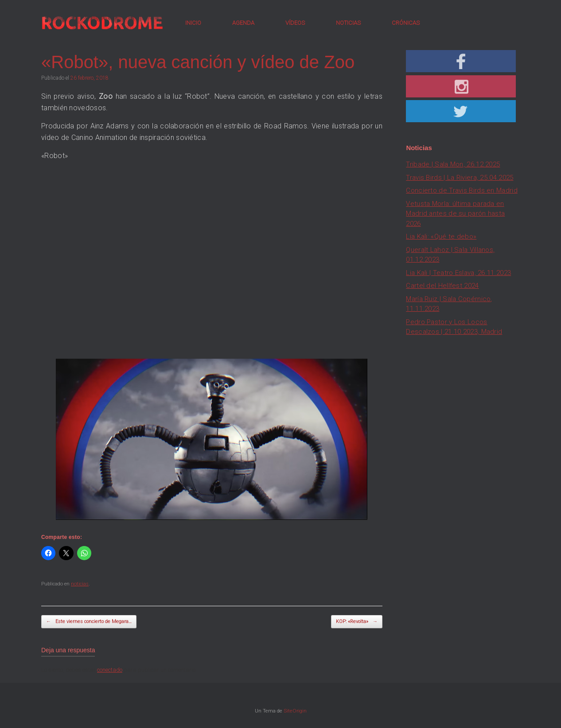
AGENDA (243, 23)
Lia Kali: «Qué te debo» (441, 236)
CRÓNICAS (406, 23)
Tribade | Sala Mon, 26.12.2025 (453, 164)
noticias (80, 584)
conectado (110, 670)
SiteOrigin (295, 711)
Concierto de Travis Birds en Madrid (462, 190)
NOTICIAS (348, 23)
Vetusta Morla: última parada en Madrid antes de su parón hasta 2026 (455, 214)
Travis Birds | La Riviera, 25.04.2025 (460, 178)
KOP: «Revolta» (357, 622)
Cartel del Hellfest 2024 (442, 286)
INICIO (193, 23)
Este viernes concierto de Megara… (89, 622)
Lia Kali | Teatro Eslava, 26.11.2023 (458, 273)
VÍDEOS (295, 23)
